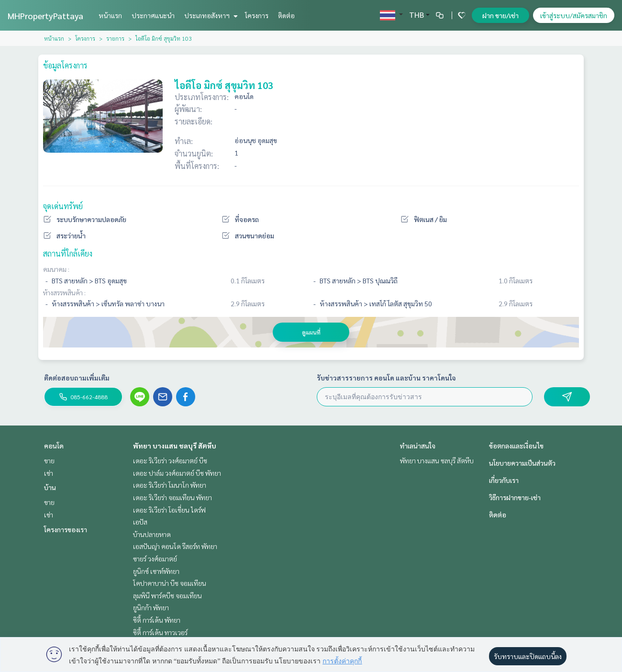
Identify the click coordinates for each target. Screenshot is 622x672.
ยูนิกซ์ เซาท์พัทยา (156, 571)
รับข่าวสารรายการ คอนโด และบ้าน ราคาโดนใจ (386, 378)
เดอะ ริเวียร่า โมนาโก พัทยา (170, 485)
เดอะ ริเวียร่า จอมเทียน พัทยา (172, 497)
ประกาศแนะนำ (153, 15)
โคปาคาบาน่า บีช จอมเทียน (170, 583)
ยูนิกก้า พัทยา (151, 607)
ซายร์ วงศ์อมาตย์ (155, 559)
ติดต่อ (286, 15)
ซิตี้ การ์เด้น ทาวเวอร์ (160, 632)
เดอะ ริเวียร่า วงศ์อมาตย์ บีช (170, 460)
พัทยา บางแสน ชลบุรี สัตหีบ (175, 446)
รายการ (115, 38)
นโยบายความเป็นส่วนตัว (522, 463)
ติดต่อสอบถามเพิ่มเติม (77, 378)
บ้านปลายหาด (152, 534)
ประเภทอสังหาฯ (210, 15)
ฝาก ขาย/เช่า (500, 15)
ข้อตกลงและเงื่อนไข (516, 446)
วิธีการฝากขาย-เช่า (515, 497)
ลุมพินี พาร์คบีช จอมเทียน (167, 595)
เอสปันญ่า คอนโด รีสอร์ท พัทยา (175, 546)
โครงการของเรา (66, 529)
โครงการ (257, 15)
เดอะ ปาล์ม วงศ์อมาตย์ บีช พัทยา (177, 473)
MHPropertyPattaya (45, 16)
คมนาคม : (56, 269)
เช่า (49, 473)
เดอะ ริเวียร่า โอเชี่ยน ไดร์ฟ (169, 510)
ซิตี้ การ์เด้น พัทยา (157, 620)
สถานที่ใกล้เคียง (68, 253)
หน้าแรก (110, 15)
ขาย (49, 460)
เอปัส (140, 522)
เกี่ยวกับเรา (504, 480)
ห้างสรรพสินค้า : (64, 292)
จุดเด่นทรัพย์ (63, 206)
